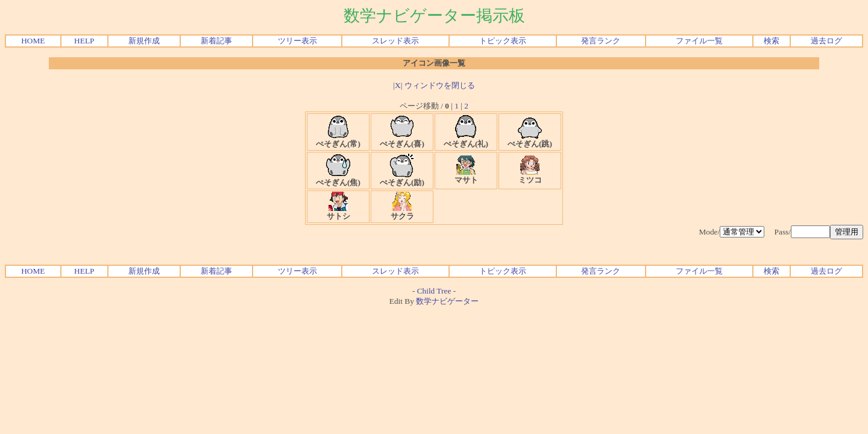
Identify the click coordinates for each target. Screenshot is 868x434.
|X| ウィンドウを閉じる (434, 85)
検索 (772, 41)
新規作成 (144, 41)
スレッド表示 (395, 41)
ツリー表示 (297, 41)
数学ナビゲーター (447, 301)
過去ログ (826, 41)
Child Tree (434, 291)
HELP (84, 41)
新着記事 (216, 41)
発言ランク (601, 41)
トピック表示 (503, 41)
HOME (33, 41)
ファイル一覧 (699, 41)
